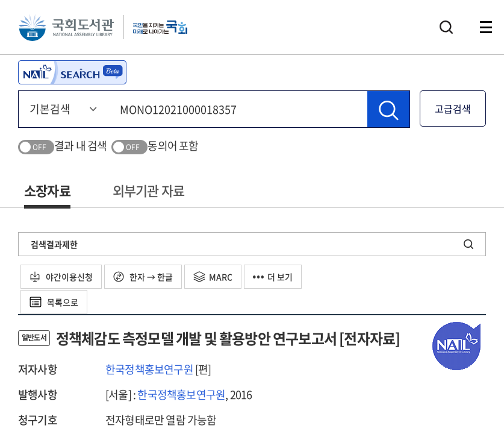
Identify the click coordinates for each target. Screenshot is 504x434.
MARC (213, 277)
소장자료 (47, 190)
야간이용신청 (61, 277)
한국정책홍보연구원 (149, 369)
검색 (446, 27)
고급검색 (453, 108)
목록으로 (54, 302)
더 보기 (273, 277)
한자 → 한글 (143, 277)
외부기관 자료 (148, 190)
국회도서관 (66, 27)
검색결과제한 (54, 244)
